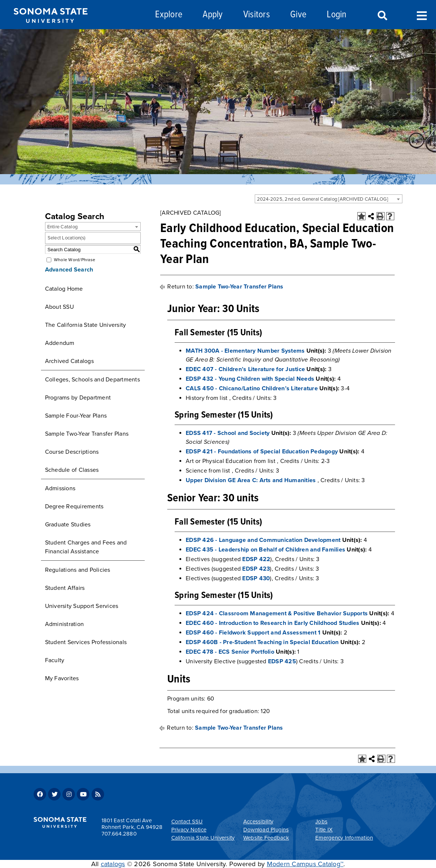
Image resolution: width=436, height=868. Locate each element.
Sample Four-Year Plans (76, 416)
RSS (98, 794)
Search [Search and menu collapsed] (382, 16)
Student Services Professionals (86, 642)
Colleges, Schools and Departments (92, 380)
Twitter (54, 794)
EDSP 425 (282, 661)
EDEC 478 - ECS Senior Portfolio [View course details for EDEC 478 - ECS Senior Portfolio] (230, 652)
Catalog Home (64, 289)
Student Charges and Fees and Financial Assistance (86, 547)
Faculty (55, 660)
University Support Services (82, 606)
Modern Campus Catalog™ (305, 864)
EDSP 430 (256, 578)
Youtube (83, 794)
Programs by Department (78, 398)
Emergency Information (344, 838)
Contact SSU (187, 822)
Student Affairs (65, 588)
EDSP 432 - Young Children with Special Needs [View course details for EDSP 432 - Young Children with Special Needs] (250, 379)
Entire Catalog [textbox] (63, 227)
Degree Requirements (74, 506)
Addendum (60, 343)
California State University (203, 838)
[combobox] (329, 199)
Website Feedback (266, 838)
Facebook (40, 794)
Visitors (257, 15)
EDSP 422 (256, 559)
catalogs (113, 864)
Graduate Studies (68, 525)
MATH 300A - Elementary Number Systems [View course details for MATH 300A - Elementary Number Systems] (245, 351)
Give (298, 15)
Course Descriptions (72, 452)
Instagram (69, 794)
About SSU (59, 307)
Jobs (321, 822)
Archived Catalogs (69, 361)
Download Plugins (266, 830)
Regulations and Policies (78, 570)
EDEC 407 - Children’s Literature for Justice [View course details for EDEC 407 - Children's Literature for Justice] (245, 369)
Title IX (324, 830)
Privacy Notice (189, 830)
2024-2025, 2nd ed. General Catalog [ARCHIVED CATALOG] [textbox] (322, 199)
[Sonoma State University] (50, 29)
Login (337, 15)
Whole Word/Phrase (75, 260)
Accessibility (258, 822)
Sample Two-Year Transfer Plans (87, 434)
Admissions (60, 488)
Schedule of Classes (72, 470)
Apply (213, 15)
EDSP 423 (256, 569)
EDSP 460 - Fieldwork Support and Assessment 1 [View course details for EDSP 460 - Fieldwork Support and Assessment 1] (253, 633)
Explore (169, 15)
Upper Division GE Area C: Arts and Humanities (251, 480)
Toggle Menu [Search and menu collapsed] (422, 15)
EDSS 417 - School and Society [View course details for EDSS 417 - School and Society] (228, 433)
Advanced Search (69, 270)
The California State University (86, 325)
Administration (65, 624)
